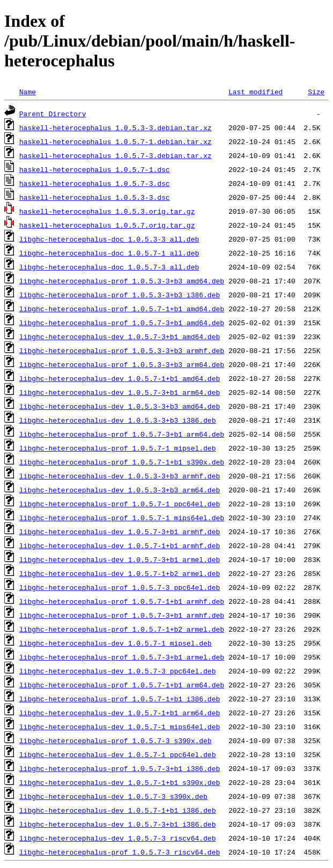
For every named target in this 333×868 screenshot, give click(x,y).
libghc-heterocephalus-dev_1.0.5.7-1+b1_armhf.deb (120, 545)
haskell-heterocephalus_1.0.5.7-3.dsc (95, 183)
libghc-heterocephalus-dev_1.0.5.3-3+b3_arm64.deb (120, 490)
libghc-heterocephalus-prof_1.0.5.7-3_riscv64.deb (120, 852)
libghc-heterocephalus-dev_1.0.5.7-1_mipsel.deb (116, 643)
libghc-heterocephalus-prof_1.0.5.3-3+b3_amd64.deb (122, 281)
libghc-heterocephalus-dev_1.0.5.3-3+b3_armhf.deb (120, 476)
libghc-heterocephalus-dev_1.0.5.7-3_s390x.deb (113, 796)
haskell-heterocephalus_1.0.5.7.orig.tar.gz (107, 225)
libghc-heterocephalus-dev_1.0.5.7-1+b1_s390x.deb (120, 782)
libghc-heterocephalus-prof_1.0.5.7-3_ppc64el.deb (120, 587)
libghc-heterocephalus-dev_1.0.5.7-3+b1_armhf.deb (120, 532)
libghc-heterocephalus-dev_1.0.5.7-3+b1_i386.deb (118, 824)
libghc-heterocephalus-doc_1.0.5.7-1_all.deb (109, 253)
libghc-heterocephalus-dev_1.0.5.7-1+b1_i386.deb (118, 810)
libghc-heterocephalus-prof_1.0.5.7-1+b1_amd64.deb (122, 309)
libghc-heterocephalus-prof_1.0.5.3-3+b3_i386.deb (120, 295)
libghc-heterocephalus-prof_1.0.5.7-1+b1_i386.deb (120, 699)
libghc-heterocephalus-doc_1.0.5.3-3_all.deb (109, 239)
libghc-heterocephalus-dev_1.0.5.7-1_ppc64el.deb (118, 754)
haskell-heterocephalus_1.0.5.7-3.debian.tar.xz (116, 155)
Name (28, 92)
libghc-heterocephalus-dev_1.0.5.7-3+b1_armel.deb (120, 559)
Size (316, 92)
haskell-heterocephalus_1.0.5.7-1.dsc (95, 169)
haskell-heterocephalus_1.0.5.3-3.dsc (95, 197)
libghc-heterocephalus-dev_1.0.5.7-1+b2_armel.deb (120, 573)
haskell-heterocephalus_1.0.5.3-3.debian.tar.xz (116, 128)
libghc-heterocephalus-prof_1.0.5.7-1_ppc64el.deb (120, 504)
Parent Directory (53, 114)
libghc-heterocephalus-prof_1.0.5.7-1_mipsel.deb (118, 448)
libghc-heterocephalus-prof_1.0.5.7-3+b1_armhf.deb (122, 615)
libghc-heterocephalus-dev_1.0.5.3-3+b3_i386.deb (118, 420)
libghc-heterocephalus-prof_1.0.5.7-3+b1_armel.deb (122, 657)
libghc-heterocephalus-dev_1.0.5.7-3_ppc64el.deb (118, 671)
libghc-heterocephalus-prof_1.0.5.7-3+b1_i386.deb (120, 768)
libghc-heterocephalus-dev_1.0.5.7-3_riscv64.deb (118, 838)
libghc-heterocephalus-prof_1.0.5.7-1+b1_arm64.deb (122, 685)
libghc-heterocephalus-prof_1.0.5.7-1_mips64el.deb (122, 518)
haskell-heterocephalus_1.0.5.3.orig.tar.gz (107, 211)
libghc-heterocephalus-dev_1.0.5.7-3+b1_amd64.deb (120, 336)
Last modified (256, 92)
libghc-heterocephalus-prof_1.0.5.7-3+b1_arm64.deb (122, 434)
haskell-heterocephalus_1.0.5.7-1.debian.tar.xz (116, 141)
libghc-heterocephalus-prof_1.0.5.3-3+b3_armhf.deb (122, 350)
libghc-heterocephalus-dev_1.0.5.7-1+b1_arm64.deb (120, 713)
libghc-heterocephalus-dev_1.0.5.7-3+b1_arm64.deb (120, 392)
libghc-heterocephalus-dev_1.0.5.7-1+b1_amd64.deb (120, 378)
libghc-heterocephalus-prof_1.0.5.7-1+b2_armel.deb (122, 629)
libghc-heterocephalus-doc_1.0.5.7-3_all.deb (109, 267)
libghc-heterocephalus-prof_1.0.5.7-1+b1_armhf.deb (122, 601)
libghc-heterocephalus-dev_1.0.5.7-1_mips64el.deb (120, 727)
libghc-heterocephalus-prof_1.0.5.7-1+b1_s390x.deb (122, 462)
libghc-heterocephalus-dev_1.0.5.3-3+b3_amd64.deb (120, 406)
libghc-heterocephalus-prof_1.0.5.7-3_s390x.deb (116, 740)
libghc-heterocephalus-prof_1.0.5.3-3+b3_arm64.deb (122, 364)
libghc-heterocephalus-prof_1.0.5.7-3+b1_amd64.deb (122, 323)
